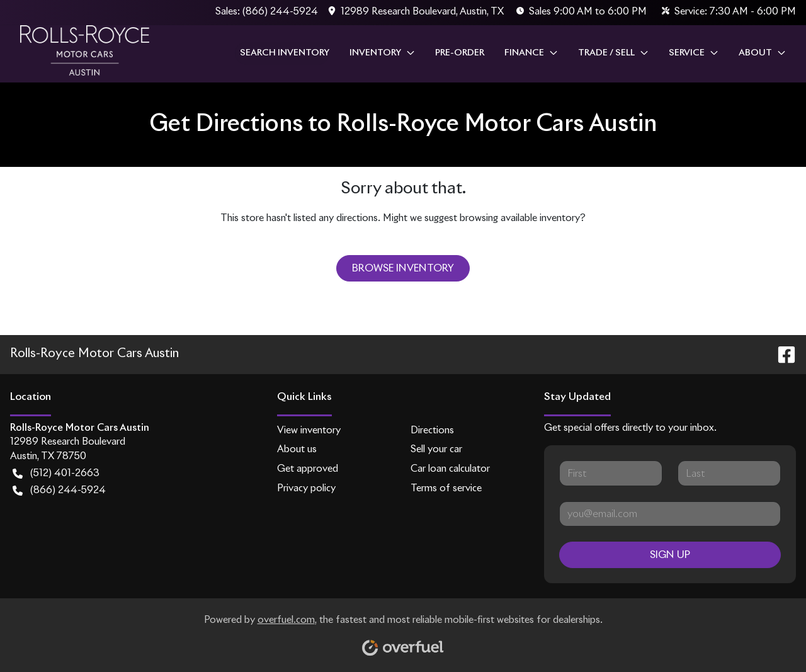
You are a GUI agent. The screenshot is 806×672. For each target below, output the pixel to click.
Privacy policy (306, 488)
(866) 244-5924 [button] (59, 491)
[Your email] (670, 514)
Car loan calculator (450, 469)
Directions (432, 430)
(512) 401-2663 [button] (56, 474)
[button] (417, 12)
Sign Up (670, 555)
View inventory (309, 430)
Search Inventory (285, 53)
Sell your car (436, 449)
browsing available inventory (520, 218)
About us (297, 449)
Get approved (308, 469)
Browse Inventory (403, 268)
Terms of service (446, 488)
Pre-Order (460, 53)
